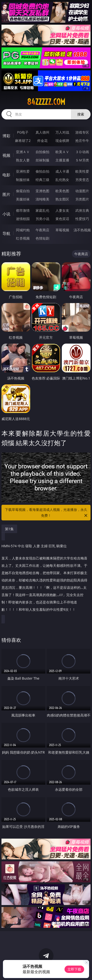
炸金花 (42, 141)
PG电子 (23, 132)
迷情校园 (23, 219)
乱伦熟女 (62, 180)
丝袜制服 (42, 160)
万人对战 (62, 132)
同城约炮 (23, 230)
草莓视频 (62, 230)
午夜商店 (42, 230)
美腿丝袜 (23, 199)
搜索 (81, 114)
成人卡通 (62, 171)
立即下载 (74, 969)
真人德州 (42, 132)
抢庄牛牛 (82, 141)
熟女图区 (62, 199)
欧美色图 (62, 191)
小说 (6, 214)
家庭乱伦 (42, 210)
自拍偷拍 (42, 152)
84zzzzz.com (46, 102)
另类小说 (42, 219)
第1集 (9, 529)
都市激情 (23, 210)
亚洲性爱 (23, 171)
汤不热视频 (82, 230)
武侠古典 (82, 210)
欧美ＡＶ (62, 152)
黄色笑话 (62, 219)
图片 (6, 194)
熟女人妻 (23, 160)
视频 (6, 155)
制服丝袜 (23, 180)
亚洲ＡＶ (23, 152)
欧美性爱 (82, 171)
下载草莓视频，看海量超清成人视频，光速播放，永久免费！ (47, 513)
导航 (6, 233)
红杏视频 (23, 238)
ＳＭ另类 (82, 160)
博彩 (6, 136)
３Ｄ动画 (82, 152)
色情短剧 (42, 238)
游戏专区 (82, 132)
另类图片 (82, 199)
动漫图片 (82, 191)
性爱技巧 (82, 219)
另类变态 (82, 180)
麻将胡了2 (23, 141)
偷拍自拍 (42, 171)
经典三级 (42, 180)
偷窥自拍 (23, 191)
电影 (6, 175)
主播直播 (62, 160)
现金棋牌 (62, 141)
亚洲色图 (42, 191)
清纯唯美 (42, 199)
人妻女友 (62, 210)
